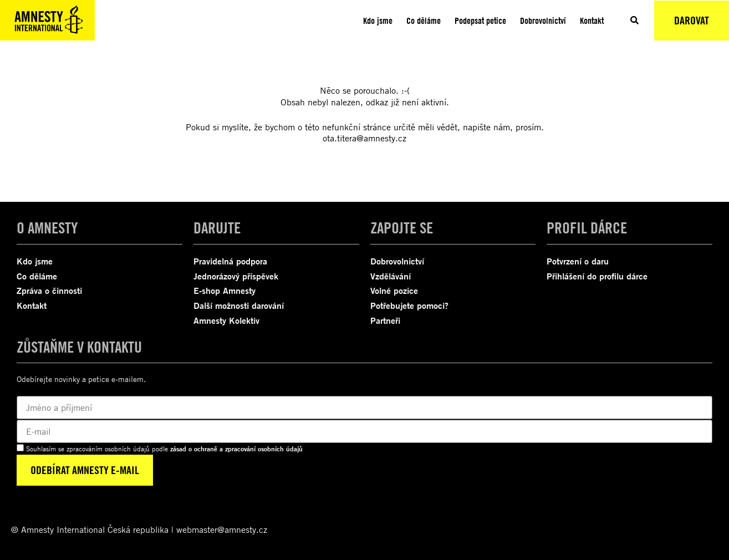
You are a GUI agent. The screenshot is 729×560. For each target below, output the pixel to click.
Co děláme (424, 21)
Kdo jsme (378, 21)
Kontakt (592, 21)
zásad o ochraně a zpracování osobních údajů (236, 449)
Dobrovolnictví (543, 21)
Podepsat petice (480, 21)
